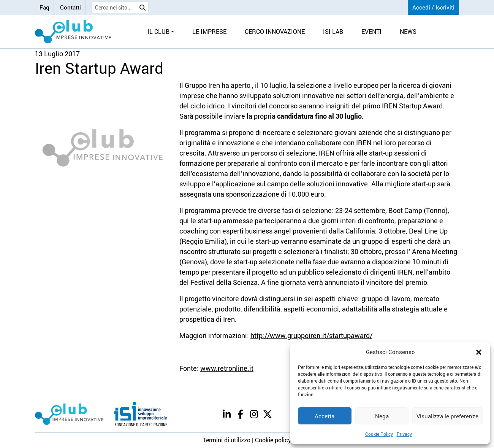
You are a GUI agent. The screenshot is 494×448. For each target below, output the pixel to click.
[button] (479, 352)
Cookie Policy (379, 434)
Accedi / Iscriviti (433, 7)
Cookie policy (273, 440)
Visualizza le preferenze (447, 416)
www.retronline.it (227, 368)
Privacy (404, 434)
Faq (44, 7)
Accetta (325, 416)
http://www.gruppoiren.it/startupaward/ (311, 335)
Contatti (70, 7)
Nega (382, 416)
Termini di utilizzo (227, 440)
